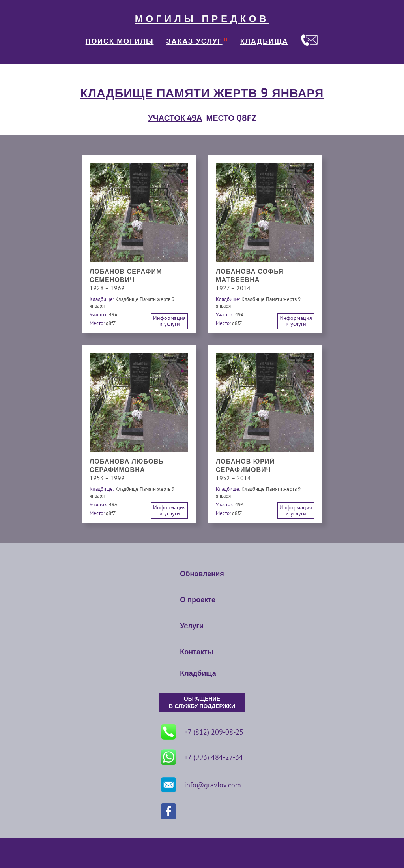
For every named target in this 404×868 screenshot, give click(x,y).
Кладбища (198, 673)
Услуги (192, 626)
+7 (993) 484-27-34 (202, 757)
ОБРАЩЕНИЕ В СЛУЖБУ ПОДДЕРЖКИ (202, 703)
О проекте (198, 600)
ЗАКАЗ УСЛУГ (195, 41)
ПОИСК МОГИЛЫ (120, 41)
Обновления (202, 574)
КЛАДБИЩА (264, 41)
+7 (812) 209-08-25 (202, 732)
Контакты (197, 652)
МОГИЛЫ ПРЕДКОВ (202, 19)
